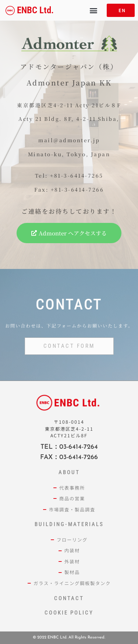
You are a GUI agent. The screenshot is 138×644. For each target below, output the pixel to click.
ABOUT (69, 472)
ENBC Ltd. (35, 10)
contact (69, 598)
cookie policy (69, 613)
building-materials (69, 524)
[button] (93, 10)
